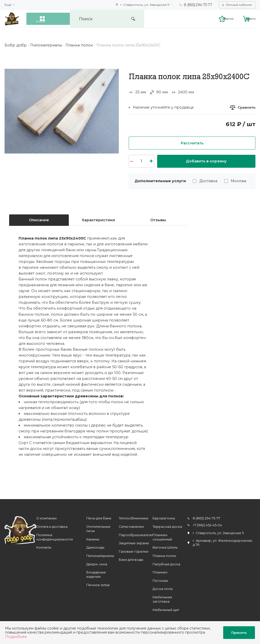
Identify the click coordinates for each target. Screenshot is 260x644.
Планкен (160, 572)
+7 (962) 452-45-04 (207, 525)
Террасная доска (167, 527)
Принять (239, 633)
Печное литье (98, 585)
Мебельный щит (166, 610)
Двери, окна (97, 564)
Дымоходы (95, 548)
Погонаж (160, 581)
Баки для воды (131, 560)
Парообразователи (136, 535)
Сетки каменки (131, 527)
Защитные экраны (134, 543)
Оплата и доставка (52, 527)
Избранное (211, 19)
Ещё (8, 5)
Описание (39, 220)
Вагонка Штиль (165, 548)
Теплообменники (134, 519)
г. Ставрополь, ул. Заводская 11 (145, 5)
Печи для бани (99, 519)
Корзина (248, 19)
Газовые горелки (134, 552)
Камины (93, 539)
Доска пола (162, 589)
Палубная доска (166, 564)
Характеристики (98, 220)
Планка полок (164, 556)
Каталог (52, 19)
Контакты (44, 548)
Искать (164, 19)
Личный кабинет (239, 5)
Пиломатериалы (100, 556)
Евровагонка (164, 519)
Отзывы (158, 220)
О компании (46, 519)
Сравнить (246, 108)
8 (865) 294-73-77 (198, 5)
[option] (62, 111)
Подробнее (16, 637)
